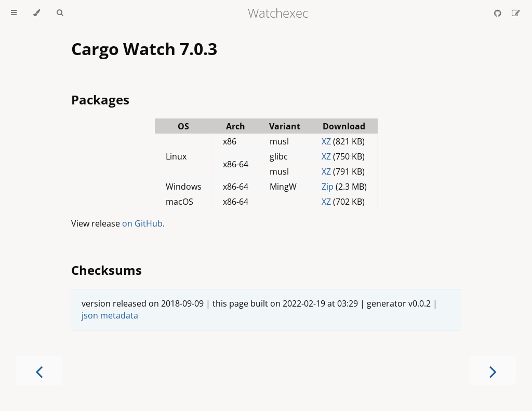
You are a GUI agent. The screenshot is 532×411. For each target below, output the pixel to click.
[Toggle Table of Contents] (14, 13)
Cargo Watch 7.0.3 (144, 49)
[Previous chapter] (39, 371)
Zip (328, 187)
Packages (100, 100)
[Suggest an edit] (516, 13)
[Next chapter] (493, 371)
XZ (326, 141)
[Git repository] (499, 13)
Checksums (107, 270)
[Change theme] (37, 13)
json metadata (110, 315)
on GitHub (142, 223)
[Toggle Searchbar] (60, 13)
